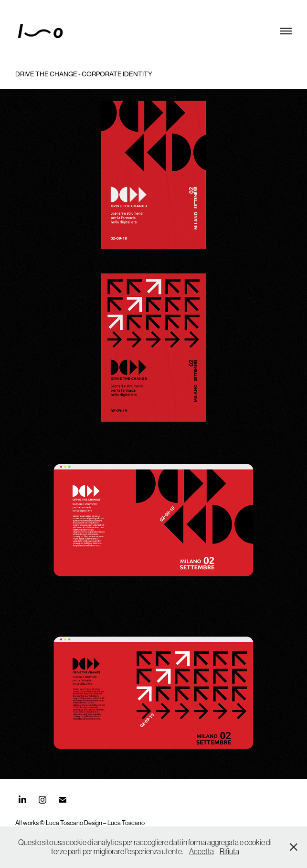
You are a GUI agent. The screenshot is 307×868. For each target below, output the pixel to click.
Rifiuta (229, 851)
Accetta (201, 851)
